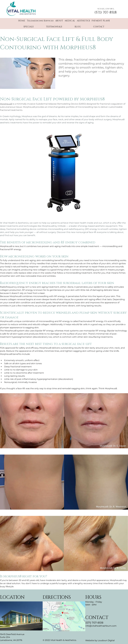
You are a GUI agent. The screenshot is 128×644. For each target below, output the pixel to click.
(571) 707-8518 (94, 623)
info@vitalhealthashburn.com (101, 626)
